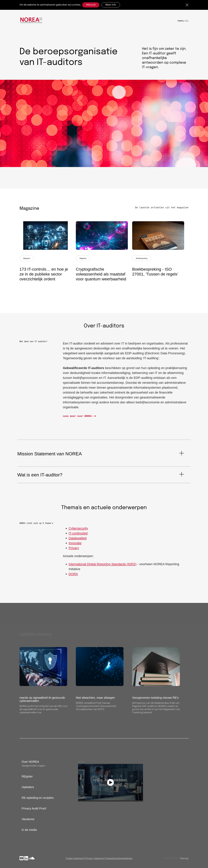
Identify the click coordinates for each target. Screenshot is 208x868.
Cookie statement (75, 858)
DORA (73, 576)
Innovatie (75, 545)
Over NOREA (30, 762)
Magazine (27, 258)
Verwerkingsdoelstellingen (119, 858)
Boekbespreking (142, 258)
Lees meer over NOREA (78, 416)
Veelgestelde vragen (33, 766)
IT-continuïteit (78, 535)
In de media (29, 830)
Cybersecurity (78, 530)
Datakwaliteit (78, 540)
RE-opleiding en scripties (38, 798)
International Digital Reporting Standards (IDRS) (103, 566)
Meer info (111, 5)
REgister (27, 776)
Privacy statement (95, 858)
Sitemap (184, 858)
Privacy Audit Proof (34, 808)
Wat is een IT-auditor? (40, 475)
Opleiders (28, 787)
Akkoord (91, 5)
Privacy (74, 550)
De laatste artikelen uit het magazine (162, 207)
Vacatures (28, 819)
